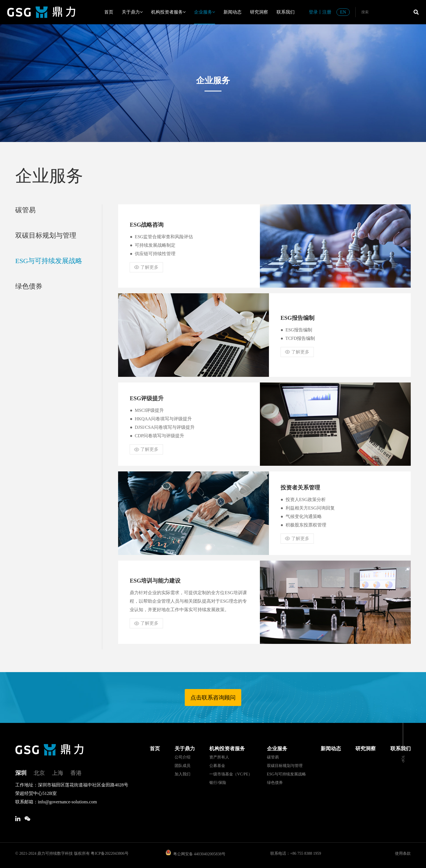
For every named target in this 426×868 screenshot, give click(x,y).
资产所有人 (219, 757)
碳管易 (25, 210)
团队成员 (182, 766)
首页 (109, 12)
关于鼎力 (132, 12)
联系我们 (286, 12)
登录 (313, 12)
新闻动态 (232, 12)
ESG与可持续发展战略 (49, 261)
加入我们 (182, 774)
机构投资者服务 (168, 12)
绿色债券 (29, 286)
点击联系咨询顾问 (213, 698)
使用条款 (403, 853)
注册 (327, 12)
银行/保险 (218, 783)
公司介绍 (182, 757)
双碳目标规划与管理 (46, 235)
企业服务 (205, 12)
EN (343, 12)
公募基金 (217, 766)
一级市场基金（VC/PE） (231, 774)
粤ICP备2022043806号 (110, 853)
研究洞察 (259, 12)
